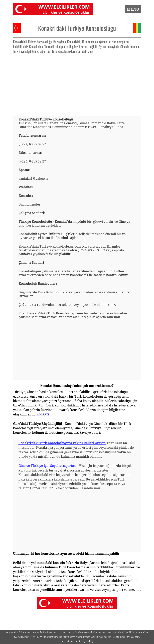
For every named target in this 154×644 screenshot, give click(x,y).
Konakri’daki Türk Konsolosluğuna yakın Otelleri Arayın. (62, 443)
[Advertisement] (77, 83)
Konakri (43, 414)
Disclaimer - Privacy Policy (77, 641)
